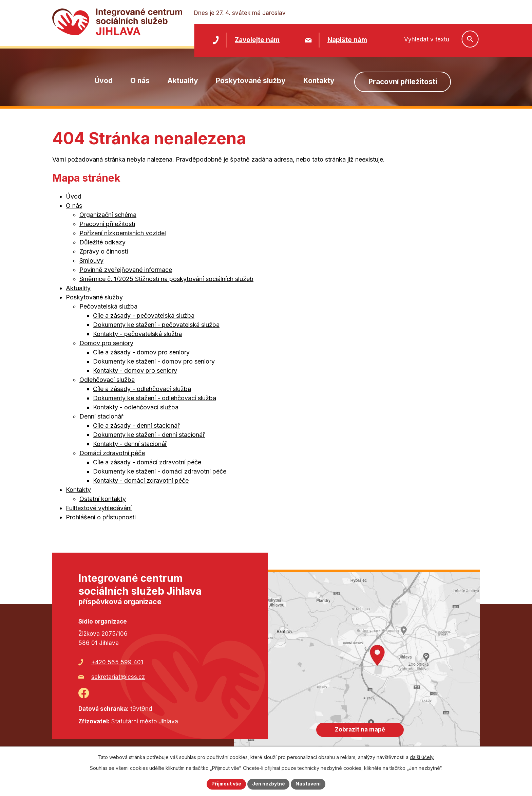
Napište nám (347, 40)
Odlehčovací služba (107, 380)
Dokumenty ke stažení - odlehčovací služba (155, 398)
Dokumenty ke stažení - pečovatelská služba (156, 325)
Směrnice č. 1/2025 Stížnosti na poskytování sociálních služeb (166, 279)
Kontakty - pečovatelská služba (137, 334)
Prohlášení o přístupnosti (101, 517)
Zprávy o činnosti (104, 251)
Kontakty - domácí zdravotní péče (141, 480)
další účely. (422, 757)
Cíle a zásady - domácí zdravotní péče (147, 462)
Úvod (104, 81)
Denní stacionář (101, 416)
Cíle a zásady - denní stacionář (136, 425)
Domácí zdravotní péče (112, 453)
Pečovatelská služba (108, 306)
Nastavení (309, 784)
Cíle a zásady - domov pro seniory (141, 352)
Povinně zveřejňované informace (126, 270)
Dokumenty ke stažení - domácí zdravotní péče (160, 471)
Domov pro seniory (106, 343)
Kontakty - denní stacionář (130, 444)
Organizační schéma (108, 215)
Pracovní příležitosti (403, 82)
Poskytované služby (251, 81)
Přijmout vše (226, 784)
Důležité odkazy (102, 242)
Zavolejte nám (257, 40)
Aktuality (183, 81)
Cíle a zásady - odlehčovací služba (142, 389)
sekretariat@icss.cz (118, 677)
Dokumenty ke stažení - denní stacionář (149, 435)
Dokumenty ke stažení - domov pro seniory (154, 361)
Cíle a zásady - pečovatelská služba (144, 316)
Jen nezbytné (269, 784)
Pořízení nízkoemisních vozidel (123, 233)
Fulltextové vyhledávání (99, 508)
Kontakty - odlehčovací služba (136, 407)
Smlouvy (91, 261)
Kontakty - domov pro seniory (135, 371)
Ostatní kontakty (103, 499)
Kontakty (319, 81)
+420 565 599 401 (117, 662)
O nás (140, 81)
